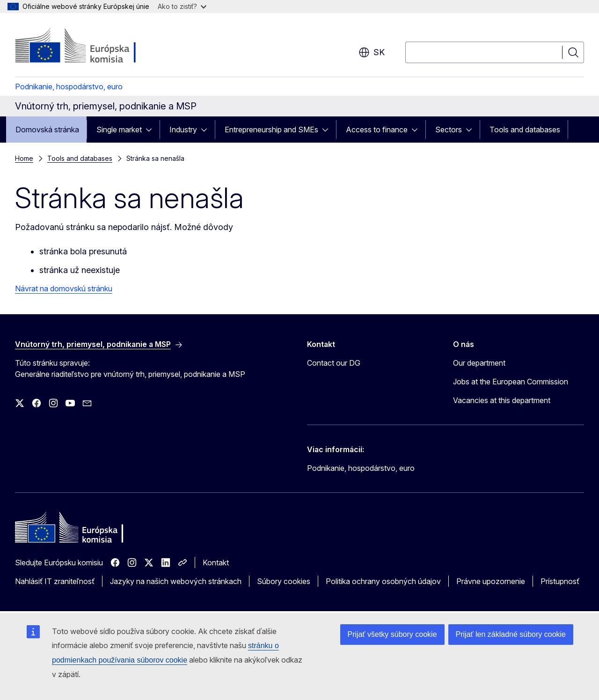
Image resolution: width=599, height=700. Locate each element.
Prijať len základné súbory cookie (511, 634)
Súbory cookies (284, 581)
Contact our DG (334, 363)
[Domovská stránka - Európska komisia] (91, 47)
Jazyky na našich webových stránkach (176, 581)
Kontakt (216, 563)
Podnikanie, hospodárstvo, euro (69, 87)
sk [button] (372, 52)
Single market (119, 130)
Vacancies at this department (502, 400)
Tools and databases (525, 130)
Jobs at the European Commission (511, 382)
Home (24, 158)
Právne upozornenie (491, 581)
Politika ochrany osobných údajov (383, 581)
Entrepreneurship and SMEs (271, 130)
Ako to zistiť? (182, 6)
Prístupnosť (560, 581)
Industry (183, 130)
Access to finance (377, 130)
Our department (479, 363)
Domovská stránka (47, 130)
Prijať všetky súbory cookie (392, 634)
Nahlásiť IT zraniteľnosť (55, 581)
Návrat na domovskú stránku (64, 289)
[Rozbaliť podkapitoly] (152, 130)
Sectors (449, 130)
